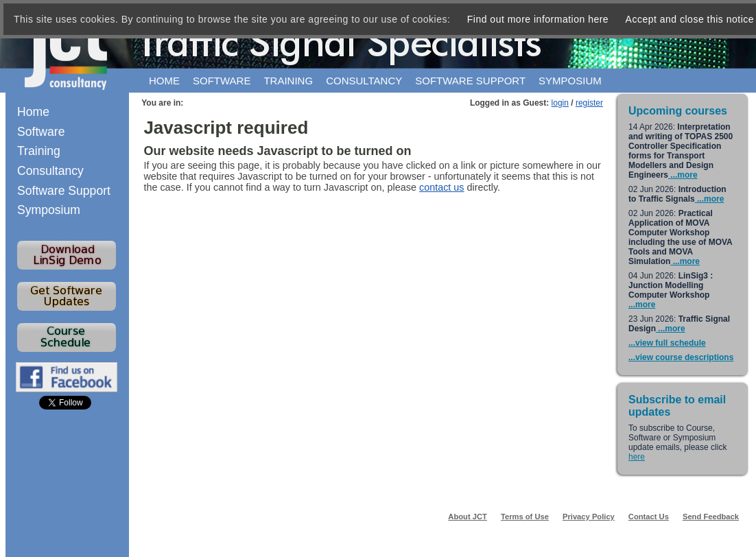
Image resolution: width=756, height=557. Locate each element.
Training (288, 81)
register (589, 103)
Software (222, 81)
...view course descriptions (681, 357)
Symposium (570, 81)
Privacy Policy (589, 517)
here (637, 457)
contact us (442, 187)
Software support (470, 81)
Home (164, 81)
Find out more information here (538, 19)
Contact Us (649, 517)
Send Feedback (711, 517)
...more (683, 175)
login (560, 103)
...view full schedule (667, 343)
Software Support (64, 191)
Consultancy (364, 81)
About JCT (468, 517)
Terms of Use (525, 517)
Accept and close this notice (690, 19)
